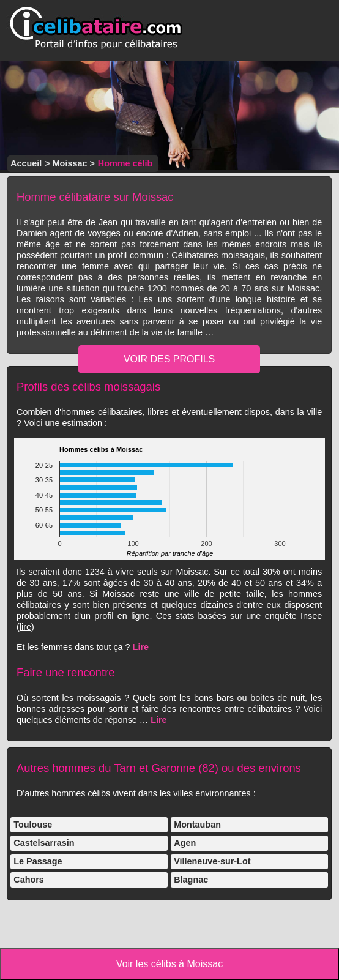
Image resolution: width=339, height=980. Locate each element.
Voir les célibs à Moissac (169, 964)
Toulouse (33, 825)
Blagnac (191, 880)
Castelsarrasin (44, 843)
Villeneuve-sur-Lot (212, 861)
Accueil (26, 163)
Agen (185, 843)
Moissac (70, 163)
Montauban (197, 825)
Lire (141, 647)
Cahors (29, 880)
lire (25, 627)
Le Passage (38, 861)
